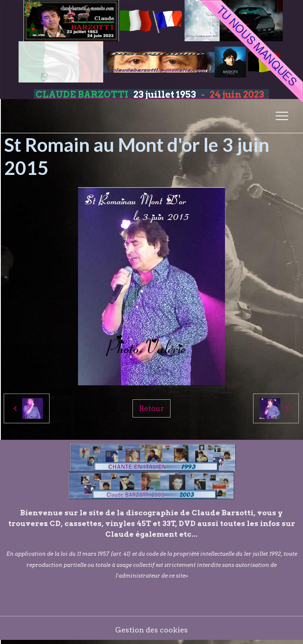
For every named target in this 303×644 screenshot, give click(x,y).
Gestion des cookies (151, 630)
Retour (151, 408)
